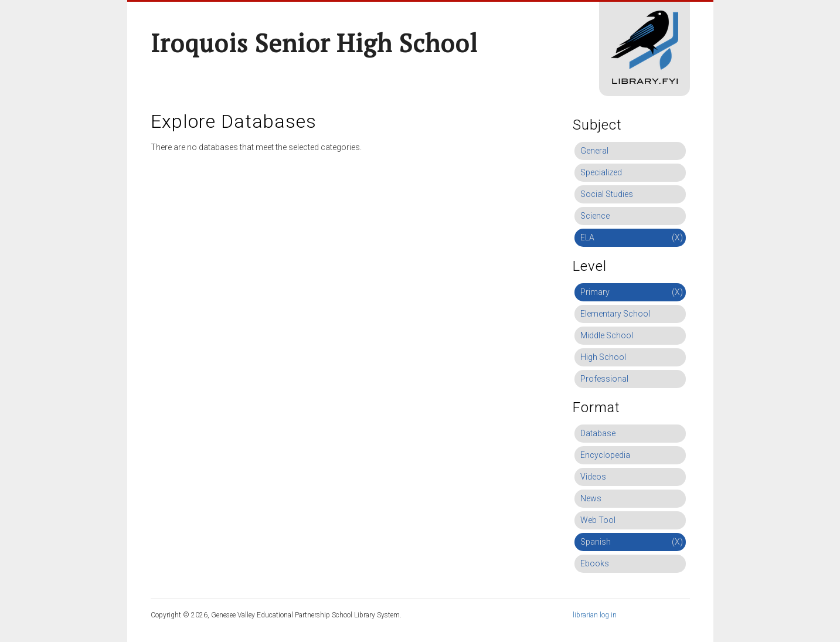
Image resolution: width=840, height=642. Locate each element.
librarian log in (595, 615)
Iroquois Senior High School (314, 43)
